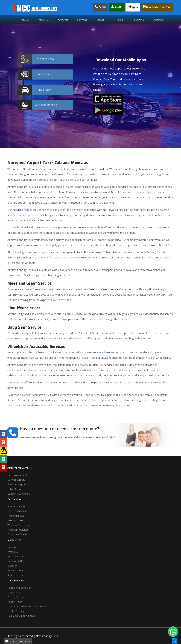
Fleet (101, 20)
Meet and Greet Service (103, 289)
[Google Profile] (3, 442)
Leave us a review (18, 641)
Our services (15, 210)
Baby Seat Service (90, 333)
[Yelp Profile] (3, 467)
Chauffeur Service (72, 314)
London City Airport (19, 494)
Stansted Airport (17, 484)
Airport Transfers (17, 506)
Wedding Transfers (18, 525)
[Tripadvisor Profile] (3, 459)
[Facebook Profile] (3, 434)
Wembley (13, 552)
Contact (158, 20)
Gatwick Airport (16, 480)
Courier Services (17, 511)
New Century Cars (47, 636)
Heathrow (127, 197)
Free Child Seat (16, 516)
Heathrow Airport (17, 475)
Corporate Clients (17, 534)
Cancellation (14, 592)
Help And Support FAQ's (21, 616)
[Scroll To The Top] (175, 641)
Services (82, 20)
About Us (44, 20)
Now (45, 90)
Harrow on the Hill (18, 561)
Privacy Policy (15, 597)
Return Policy (15, 602)
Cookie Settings (16, 611)
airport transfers (98, 169)
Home (25, 20)
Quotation (45, 74)
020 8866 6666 (106, 437)
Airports (63, 20)
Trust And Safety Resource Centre (27, 606)
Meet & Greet (15, 520)
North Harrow (15, 556)
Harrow (12, 547)
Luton (149, 197)
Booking (139, 20)
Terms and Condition (19, 588)
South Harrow (15, 575)
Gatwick (139, 197)
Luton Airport (15, 489)
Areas (120, 20)
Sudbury (12, 566)
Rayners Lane (15, 570)
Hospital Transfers (18, 530)
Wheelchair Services (114, 352)
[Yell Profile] (3, 451)
